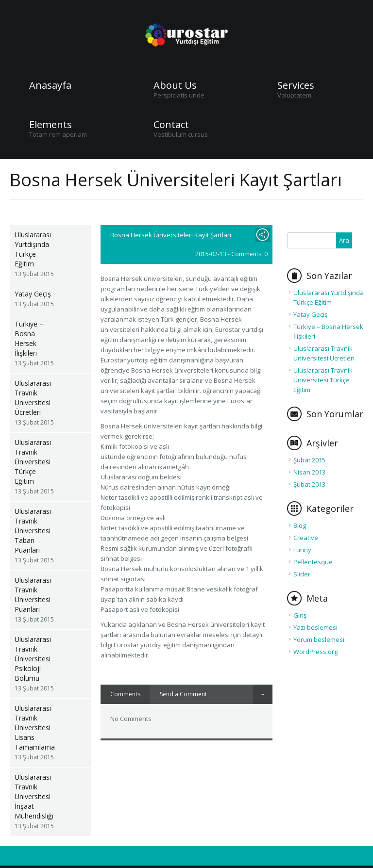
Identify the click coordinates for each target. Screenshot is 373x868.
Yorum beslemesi (319, 639)
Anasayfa (50, 85)
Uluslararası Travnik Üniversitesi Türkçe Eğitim (33, 462)
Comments (125, 694)
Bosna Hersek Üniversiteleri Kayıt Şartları (171, 235)
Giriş (300, 615)
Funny (302, 550)
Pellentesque (313, 562)
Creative (306, 538)
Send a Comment (183, 694)
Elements (51, 125)
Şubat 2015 (309, 460)
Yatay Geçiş (33, 294)
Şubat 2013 (309, 484)
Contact (171, 125)
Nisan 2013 (309, 472)
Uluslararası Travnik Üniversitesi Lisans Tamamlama (35, 728)
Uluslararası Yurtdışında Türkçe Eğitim (33, 249)
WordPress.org (315, 652)
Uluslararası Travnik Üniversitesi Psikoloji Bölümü (33, 659)
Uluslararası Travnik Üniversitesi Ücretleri (33, 398)
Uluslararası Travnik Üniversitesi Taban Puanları (33, 531)
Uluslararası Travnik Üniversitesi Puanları (33, 595)
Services (296, 85)
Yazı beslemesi (315, 627)
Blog (300, 525)
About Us (175, 85)
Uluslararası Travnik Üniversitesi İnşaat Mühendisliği (34, 796)
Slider (302, 574)
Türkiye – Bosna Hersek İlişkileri (29, 338)
